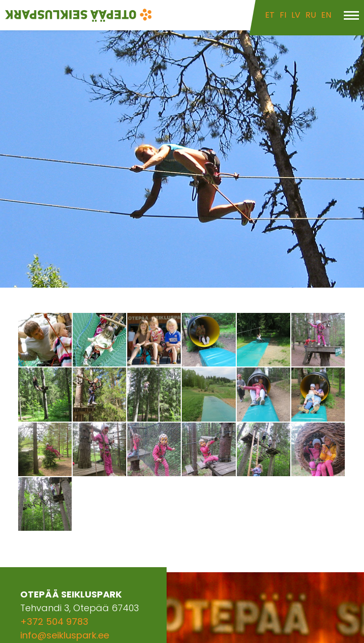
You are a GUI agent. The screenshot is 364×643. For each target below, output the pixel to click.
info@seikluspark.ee (65, 635)
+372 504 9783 (54, 622)
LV (296, 15)
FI (283, 15)
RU (311, 15)
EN (326, 15)
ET (270, 15)
